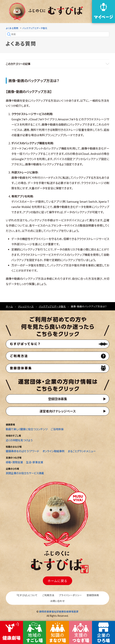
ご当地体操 (57, 429)
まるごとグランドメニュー (82, 451)
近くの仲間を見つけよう (19, 440)
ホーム (9, 306)
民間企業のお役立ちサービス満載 (25, 473)
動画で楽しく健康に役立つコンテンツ (27, 429)
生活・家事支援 (34, 462)
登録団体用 (93, 595)
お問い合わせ (58, 601)
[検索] (58, 34)
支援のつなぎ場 (14, 458)
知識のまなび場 (14, 447)
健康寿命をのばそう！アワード (22, 451)
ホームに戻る (57, 581)
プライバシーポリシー (70, 595)
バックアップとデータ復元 (35, 28)
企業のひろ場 (12, 469)
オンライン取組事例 (53, 451)
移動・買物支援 (14, 462)
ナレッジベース (26, 306)
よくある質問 (12, 28)
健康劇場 (10, 424)
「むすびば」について (27, 595)
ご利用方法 (48, 595)
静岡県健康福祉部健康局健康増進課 (59, 611)
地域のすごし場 (13, 436)
